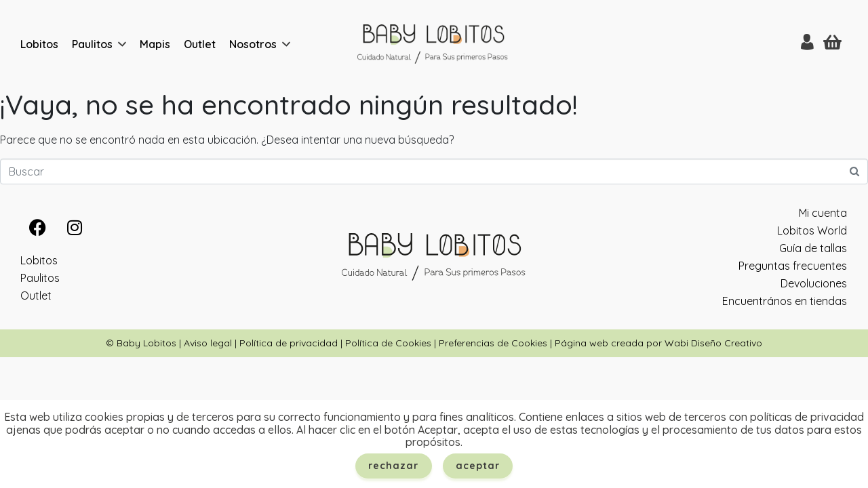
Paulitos (92, 44)
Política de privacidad (289, 343)
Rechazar (394, 466)
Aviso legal (208, 343)
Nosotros (253, 44)
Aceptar (478, 466)
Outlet (200, 44)
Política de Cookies (388, 343)
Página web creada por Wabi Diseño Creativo (658, 343)
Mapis (155, 44)
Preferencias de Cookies (493, 343)
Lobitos (39, 44)
